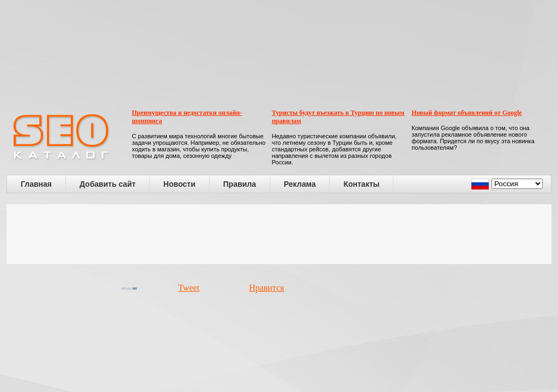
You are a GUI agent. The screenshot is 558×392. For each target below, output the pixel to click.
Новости (180, 184)
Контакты (361, 184)
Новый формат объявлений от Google (466, 113)
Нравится (266, 288)
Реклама (300, 184)
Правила (240, 184)
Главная (36, 184)
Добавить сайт (108, 184)
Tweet (189, 288)
